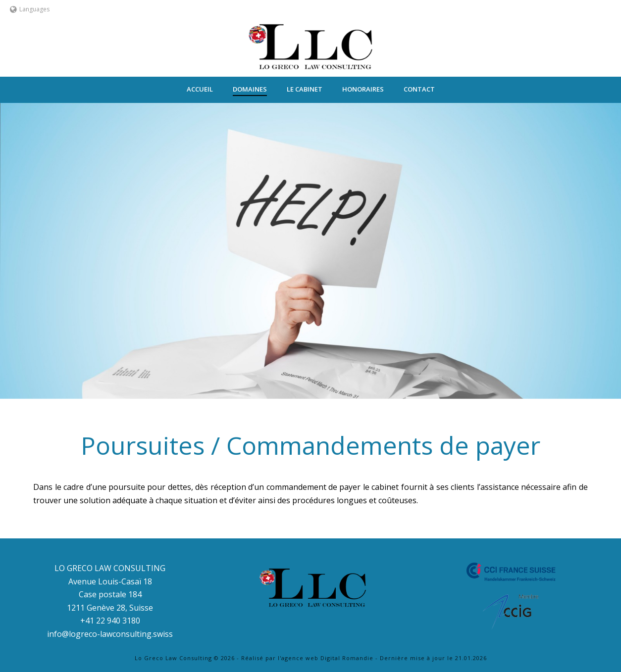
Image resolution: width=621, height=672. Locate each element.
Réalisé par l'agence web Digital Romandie (307, 658)
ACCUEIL (200, 89)
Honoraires (363, 89)
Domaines (250, 89)
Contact (419, 89)
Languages (30, 9)
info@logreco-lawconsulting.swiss (110, 634)
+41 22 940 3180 (110, 621)
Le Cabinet (305, 89)
